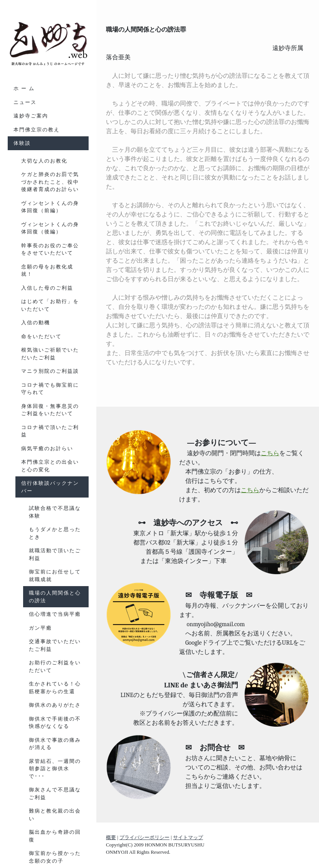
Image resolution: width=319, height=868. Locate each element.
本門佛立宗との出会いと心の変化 (50, 466)
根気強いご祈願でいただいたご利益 (50, 354)
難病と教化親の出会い (55, 815)
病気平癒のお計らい (47, 448)
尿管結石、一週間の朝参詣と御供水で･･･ (55, 769)
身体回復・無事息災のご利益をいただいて (50, 410)
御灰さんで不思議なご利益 (55, 793)
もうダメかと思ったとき (55, 533)
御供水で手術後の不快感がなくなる (55, 723)
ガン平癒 (40, 628)
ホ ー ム (24, 88)
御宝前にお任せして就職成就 (55, 576)
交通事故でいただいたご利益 (55, 645)
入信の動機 (36, 323)
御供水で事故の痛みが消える (55, 744)
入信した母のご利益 (47, 288)
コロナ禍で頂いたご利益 (50, 431)
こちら (270, 453)
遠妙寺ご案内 (31, 116)
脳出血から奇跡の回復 (55, 836)
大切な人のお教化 (44, 161)
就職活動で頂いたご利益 (55, 554)
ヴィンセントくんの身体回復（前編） (50, 207)
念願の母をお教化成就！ (47, 271)
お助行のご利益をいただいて (55, 666)
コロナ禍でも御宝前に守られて (50, 389)
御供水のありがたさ (55, 705)
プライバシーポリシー (144, 838)
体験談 (22, 143)
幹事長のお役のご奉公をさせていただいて (50, 249)
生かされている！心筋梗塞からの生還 (55, 688)
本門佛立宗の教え (37, 130)
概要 (111, 838)
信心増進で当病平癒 (55, 614)
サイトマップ (188, 838)
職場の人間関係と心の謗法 (55, 597)
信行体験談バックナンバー (50, 487)
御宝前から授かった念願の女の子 (55, 857)
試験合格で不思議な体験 (55, 512)
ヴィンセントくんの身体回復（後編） (50, 228)
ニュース (25, 102)
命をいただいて (41, 336)
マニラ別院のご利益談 (50, 371)
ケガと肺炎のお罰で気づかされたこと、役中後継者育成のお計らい (50, 182)
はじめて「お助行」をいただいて (50, 305)
